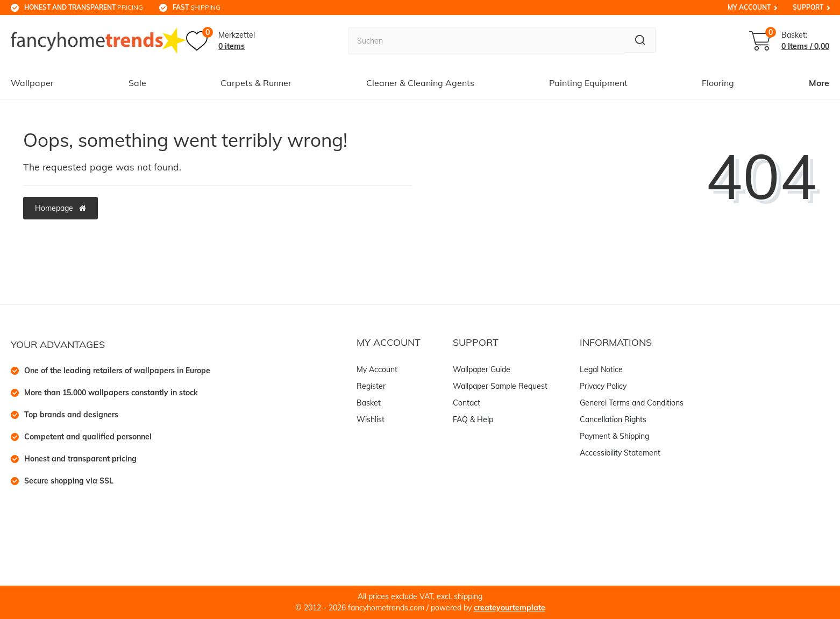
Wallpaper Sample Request (500, 386)
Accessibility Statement (620, 453)
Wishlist (371, 419)
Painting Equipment (588, 83)
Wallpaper (32, 83)
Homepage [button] (60, 208)
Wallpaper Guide (482, 369)
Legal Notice (601, 369)
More (819, 83)
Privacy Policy (603, 386)
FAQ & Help (473, 419)
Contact (467, 403)
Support (808, 7)
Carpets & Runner (256, 83)
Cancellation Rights (613, 419)
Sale (137, 83)
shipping (197, 7)
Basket (369, 403)
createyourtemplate (510, 608)
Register (371, 386)
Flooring (718, 83)
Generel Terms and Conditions (632, 403)
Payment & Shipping (614, 436)
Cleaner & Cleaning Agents (420, 83)
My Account (749, 7)
